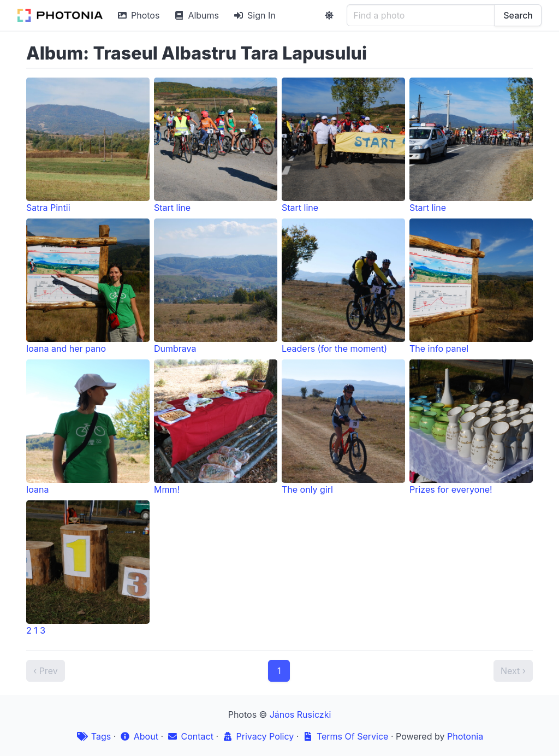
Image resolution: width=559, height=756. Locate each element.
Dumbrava (216, 286)
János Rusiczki (301, 714)
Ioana (88, 427)
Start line (216, 145)
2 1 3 (88, 568)
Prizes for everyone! (471, 427)
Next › (513, 671)
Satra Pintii (88, 145)
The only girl (343, 427)
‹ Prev (46, 671)
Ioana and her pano (88, 286)
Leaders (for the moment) (343, 286)
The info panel (471, 286)
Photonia (465, 736)
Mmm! (216, 427)
